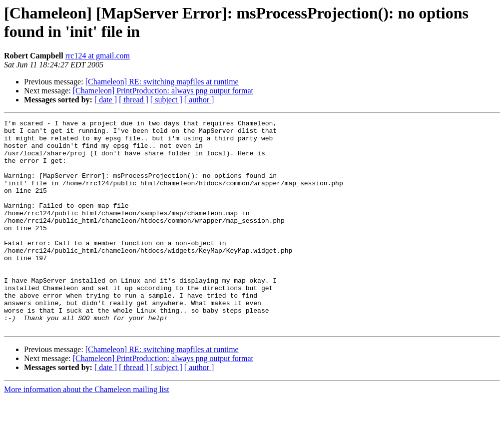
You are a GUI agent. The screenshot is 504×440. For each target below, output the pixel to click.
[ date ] (106, 100)
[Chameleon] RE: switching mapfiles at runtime (162, 82)
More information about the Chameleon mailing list (87, 431)
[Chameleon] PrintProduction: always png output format (163, 91)
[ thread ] (134, 100)
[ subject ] (166, 100)
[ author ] (199, 100)
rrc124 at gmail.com (98, 56)
